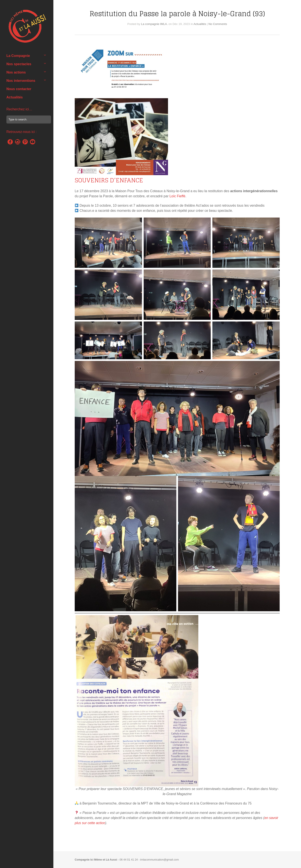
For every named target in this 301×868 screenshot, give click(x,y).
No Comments (218, 24)
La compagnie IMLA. (154, 24)
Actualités (15, 97)
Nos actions (16, 72)
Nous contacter (19, 89)
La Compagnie (18, 56)
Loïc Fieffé (177, 196)
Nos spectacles (19, 64)
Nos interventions (21, 81)
